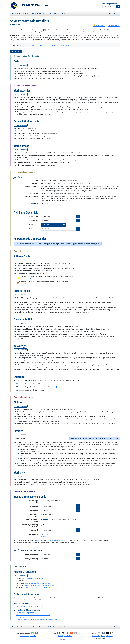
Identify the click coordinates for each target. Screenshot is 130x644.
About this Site (96, 636)
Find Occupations (23, 13)
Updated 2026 (114, 25)
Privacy (103, 636)
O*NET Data (52, 13)
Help (13, 13)
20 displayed (21, 406)
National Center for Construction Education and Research (36, 619)
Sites (116, 13)
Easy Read (43, 45)
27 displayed (21, 94)
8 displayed (21, 260)
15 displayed (21, 125)
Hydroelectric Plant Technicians (36, 579)
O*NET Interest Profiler (110, 438)
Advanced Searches (39, 13)
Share (109, 13)
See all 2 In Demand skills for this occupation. (34, 284)
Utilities (43, 536)
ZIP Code (45, 221)
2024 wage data (38, 540)
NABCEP (19, 617)
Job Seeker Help (24, 636)
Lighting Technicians (32, 581)
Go (118, 7)
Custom (32, 45)
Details (24, 45)
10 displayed (21, 575)
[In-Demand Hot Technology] (52, 271)
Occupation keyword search (109, 4)
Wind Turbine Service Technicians (36, 587)
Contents (16, 51)
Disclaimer (109, 636)
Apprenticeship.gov (53, 244)
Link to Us (61, 636)
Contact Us (33, 636)
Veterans (54, 45)
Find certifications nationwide (53, 225)
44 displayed (21, 150)
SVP (32, 203)
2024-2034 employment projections (56, 540)
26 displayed (21, 65)
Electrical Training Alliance (25, 613)
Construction (45, 534)
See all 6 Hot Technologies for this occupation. (34, 279)
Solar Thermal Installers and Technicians (39, 585)
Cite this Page (68, 636)
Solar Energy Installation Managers (37, 583)
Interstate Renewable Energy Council (29, 606)
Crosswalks (62, 13)
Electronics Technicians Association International (33, 615)
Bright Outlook (99, 25)
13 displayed (21, 350)
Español (65, 45)
